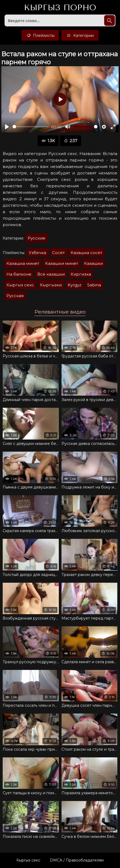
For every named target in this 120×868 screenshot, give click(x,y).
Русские (37, 238)
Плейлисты (40, 35)
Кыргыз (60, 8)
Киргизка (81, 274)
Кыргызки (51, 285)
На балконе (19, 274)
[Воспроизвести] (7, 127)
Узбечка (37, 253)
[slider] (31, 127)
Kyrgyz (74, 285)
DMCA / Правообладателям (77, 860)
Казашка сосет (86, 253)
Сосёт (58, 253)
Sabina (94, 285)
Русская (15, 296)
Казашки (93, 263)
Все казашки (51, 274)
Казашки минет (62, 263)
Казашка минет (23, 263)
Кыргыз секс (20, 285)
